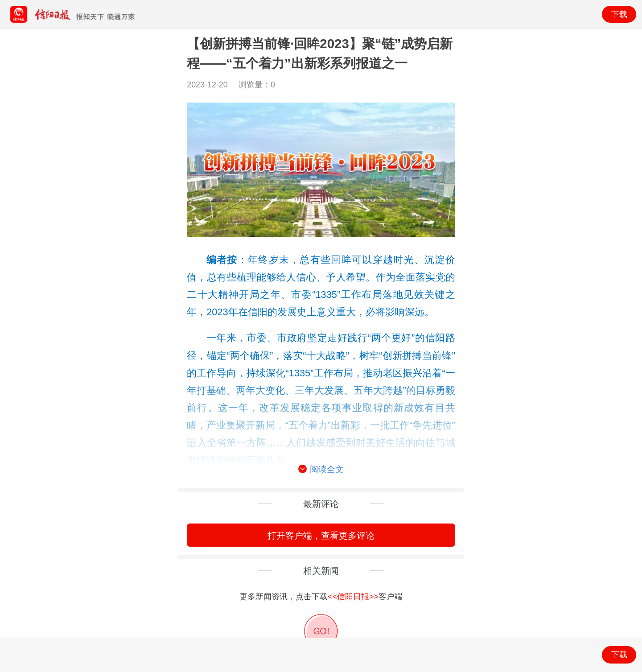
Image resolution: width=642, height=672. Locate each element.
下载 (619, 14)
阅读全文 (321, 470)
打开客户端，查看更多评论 (321, 535)
